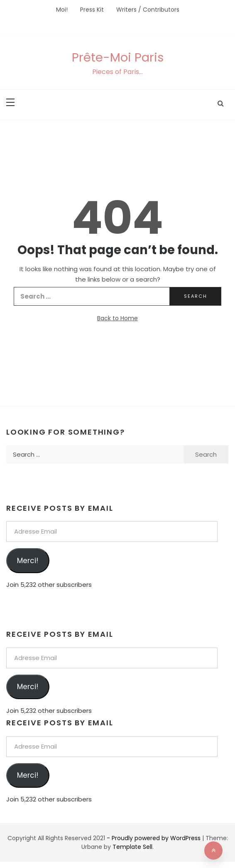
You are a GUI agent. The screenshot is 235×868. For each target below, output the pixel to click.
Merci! (28, 561)
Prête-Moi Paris (118, 57)
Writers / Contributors (148, 10)
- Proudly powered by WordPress (154, 838)
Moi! (62, 10)
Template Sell (132, 847)
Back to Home (117, 318)
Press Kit (92, 10)
